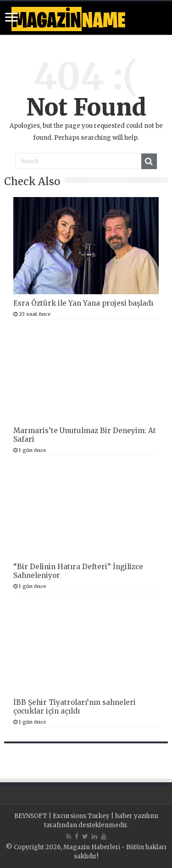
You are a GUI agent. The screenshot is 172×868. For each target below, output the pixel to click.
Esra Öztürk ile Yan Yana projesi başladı (83, 303)
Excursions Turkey (81, 816)
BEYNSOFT (31, 816)
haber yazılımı (137, 816)
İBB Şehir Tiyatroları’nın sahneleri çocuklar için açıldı (75, 707)
